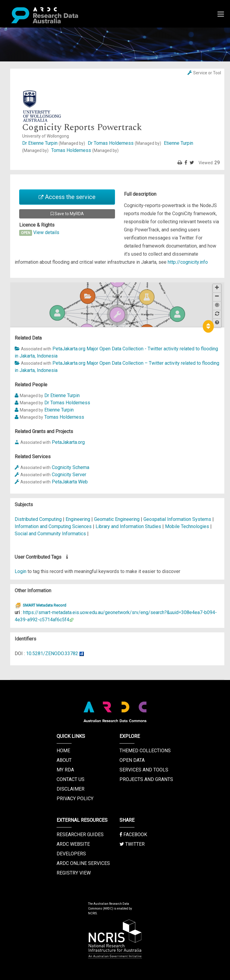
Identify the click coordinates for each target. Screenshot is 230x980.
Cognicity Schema (71, 467)
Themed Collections (145, 751)
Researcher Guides (80, 834)
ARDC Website (73, 844)
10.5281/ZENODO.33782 (52, 653)
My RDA (65, 770)
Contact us (71, 779)
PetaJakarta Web (70, 482)
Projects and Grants (146, 779)
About (64, 760)
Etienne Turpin (59, 410)
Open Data (132, 760)
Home (63, 751)
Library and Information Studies (129, 526)
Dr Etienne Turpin (54, 143)
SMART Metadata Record (40, 605)
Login (21, 571)
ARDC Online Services (83, 863)
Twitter (132, 844)
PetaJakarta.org (68, 442)
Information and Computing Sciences (54, 526)
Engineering (78, 519)
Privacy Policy (75, 799)
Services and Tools (144, 770)
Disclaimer (71, 789)
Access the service (67, 197)
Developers (71, 854)
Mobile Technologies (188, 526)
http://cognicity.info (188, 262)
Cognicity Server (69, 475)
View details (46, 232)
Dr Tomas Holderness (125, 143)
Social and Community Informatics (51, 534)
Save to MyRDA (67, 214)
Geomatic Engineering (117, 519)
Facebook (133, 834)
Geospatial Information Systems (178, 519)
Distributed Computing (39, 519)
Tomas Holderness (85, 150)
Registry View (74, 873)
